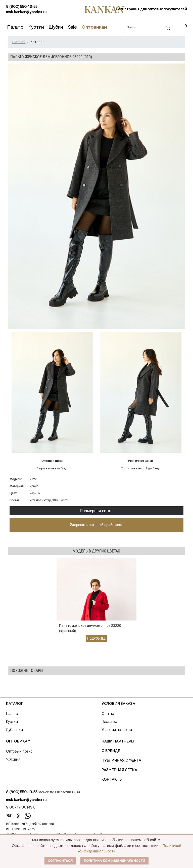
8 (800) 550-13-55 (22, 7)
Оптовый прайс (19, 752)
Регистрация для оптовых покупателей (151, 9)
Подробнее (96, 638)
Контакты (112, 780)
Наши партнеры (118, 741)
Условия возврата (117, 730)
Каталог (15, 704)
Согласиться (60, 861)
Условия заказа (118, 704)
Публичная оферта (121, 761)
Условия (13, 760)
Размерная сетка (96, 511)
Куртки (12, 722)
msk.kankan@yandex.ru (26, 12)
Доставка (109, 722)
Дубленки (14, 730)
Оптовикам (18, 741)
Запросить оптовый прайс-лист (96, 525)
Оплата (108, 714)
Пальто (12, 714)
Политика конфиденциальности (115, 861)
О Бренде (111, 751)
